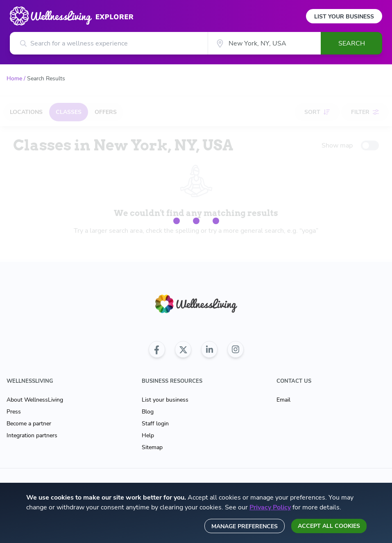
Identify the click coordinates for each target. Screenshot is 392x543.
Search (352, 43)
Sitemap (152, 447)
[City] (264, 43)
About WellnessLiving (35, 400)
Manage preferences (245, 526)
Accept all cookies (329, 526)
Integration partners (32, 435)
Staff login (155, 424)
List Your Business (344, 17)
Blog (148, 412)
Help (148, 435)
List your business (165, 400)
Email (283, 400)
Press (14, 412)
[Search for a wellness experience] (109, 43)
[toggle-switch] (370, 145)
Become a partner (29, 424)
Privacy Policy (270, 507)
